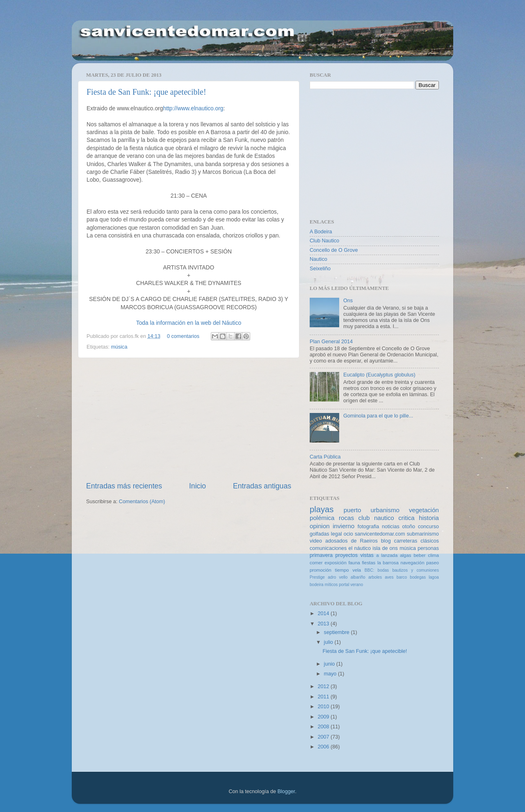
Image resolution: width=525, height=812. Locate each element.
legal (337, 534)
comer (316, 563)
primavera (321, 555)
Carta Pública (325, 457)
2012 (324, 687)
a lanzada (387, 555)
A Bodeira (321, 232)
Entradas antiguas (262, 486)
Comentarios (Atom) (142, 502)
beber (419, 555)
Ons (348, 301)
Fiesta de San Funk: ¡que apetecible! (146, 92)
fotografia (369, 527)
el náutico (360, 548)
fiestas (369, 563)
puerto (353, 510)
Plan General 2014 (331, 342)
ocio (348, 534)
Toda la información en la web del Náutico (189, 323)
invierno (344, 526)
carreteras (406, 541)
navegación (412, 563)
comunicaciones (328, 548)
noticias (391, 527)
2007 (324, 737)
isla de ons (385, 548)
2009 (324, 717)
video (316, 541)
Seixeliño (320, 269)
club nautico (376, 518)
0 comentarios (183, 336)
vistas (367, 555)
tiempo (342, 570)
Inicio (197, 486)
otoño (409, 527)
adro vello (338, 577)
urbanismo (385, 510)
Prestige (317, 577)
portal (344, 585)
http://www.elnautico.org (193, 108)
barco (402, 577)
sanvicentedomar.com (380, 534)
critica (406, 518)
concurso (428, 527)
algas (405, 555)
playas (322, 509)
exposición (336, 563)
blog (386, 541)
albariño (358, 577)
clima (434, 555)
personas (428, 548)
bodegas (418, 577)
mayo (331, 674)
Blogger (286, 791)
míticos (331, 585)
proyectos (346, 555)
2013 (324, 624)
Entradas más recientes (124, 486)
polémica (322, 518)
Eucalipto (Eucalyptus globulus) (379, 375)
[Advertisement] (189, 420)
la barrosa (388, 563)
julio (329, 642)
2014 (324, 614)
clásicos (430, 541)
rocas (346, 518)
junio (330, 664)
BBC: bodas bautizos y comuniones (402, 570)
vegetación (424, 510)
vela (357, 570)
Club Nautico (324, 241)
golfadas (320, 534)
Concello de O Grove (334, 250)
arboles (375, 577)
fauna (354, 563)
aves (389, 577)
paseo (433, 563)
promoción (321, 570)
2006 (324, 747)
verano (357, 585)
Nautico (318, 259)
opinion (320, 526)
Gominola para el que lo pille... (378, 416)
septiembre (338, 632)
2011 (324, 697)
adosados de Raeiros (352, 541)
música (119, 347)
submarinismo (423, 534)
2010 (324, 707)
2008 (324, 727)
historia (429, 518)
